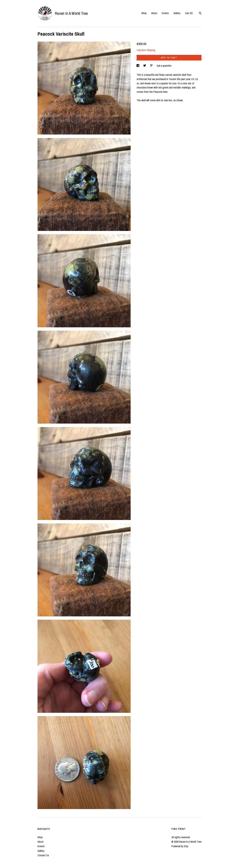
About (154, 13)
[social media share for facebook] (138, 66)
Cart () (189, 13)
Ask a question (164, 66)
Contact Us (43, 855)
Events (165, 13)
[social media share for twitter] (145, 66)
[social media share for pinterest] (152, 66)
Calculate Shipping (146, 50)
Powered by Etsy (180, 846)
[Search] (200, 14)
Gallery (177, 13)
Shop (144, 13)
